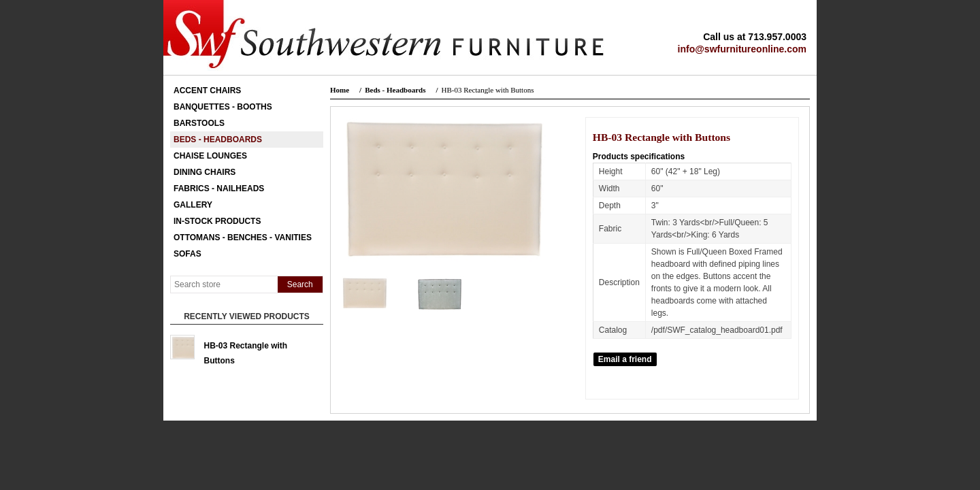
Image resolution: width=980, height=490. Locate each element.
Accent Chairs (207, 91)
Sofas (187, 254)
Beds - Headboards (218, 140)
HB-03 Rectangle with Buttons (246, 350)
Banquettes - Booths (223, 107)
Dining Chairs (205, 172)
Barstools (199, 123)
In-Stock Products (217, 221)
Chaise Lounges (210, 156)
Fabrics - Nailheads (219, 189)
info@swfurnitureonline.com (742, 49)
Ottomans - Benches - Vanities (243, 238)
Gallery (193, 205)
